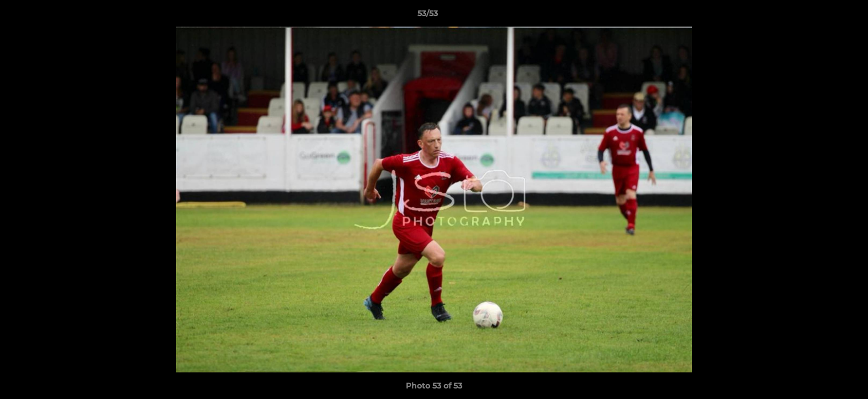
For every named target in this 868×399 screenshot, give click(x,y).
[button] (821, 16)
